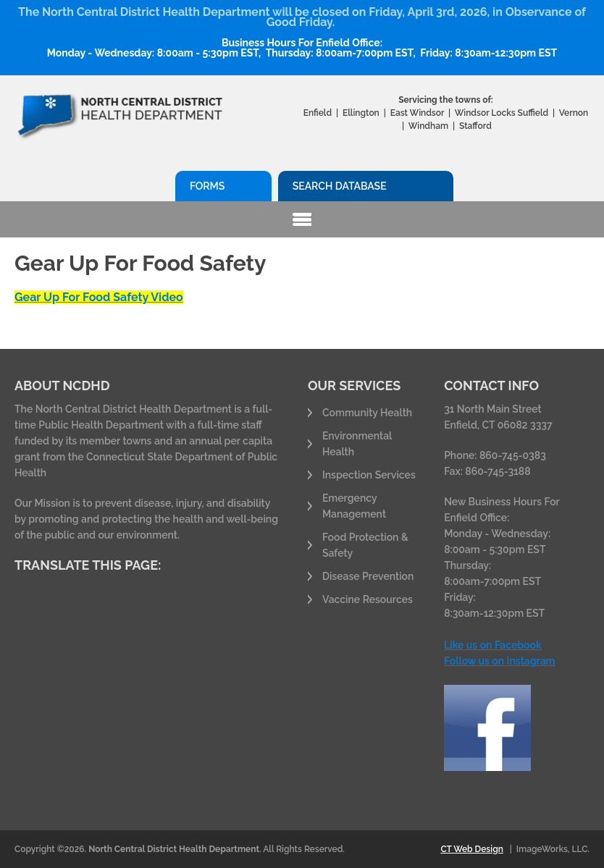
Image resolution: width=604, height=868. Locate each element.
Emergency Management (354, 506)
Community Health (367, 413)
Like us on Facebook (492, 645)
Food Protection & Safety (365, 545)
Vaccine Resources (368, 599)
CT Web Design (471, 849)
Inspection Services (369, 475)
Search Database (340, 186)
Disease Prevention (368, 576)
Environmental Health (357, 444)
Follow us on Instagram (499, 661)
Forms (207, 186)
